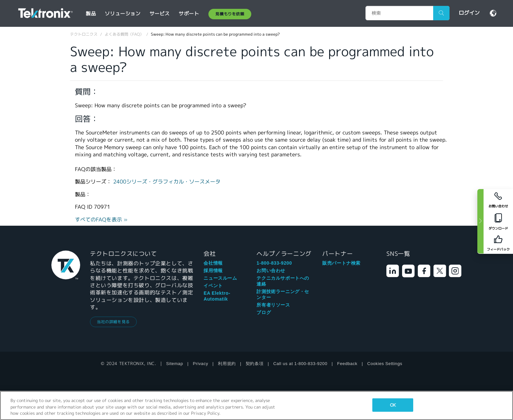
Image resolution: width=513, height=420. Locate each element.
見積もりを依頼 (230, 14)
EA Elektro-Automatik (217, 296)
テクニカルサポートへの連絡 (283, 281)
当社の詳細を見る (113, 322)
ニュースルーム (220, 278)
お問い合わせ (271, 271)
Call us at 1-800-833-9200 (300, 364)
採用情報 (213, 271)
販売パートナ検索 (341, 263)
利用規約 (227, 364)
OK (393, 405)
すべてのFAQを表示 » (101, 220)
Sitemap (175, 364)
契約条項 (255, 364)
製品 (91, 14)
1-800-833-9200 (274, 263)
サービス (160, 14)
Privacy (201, 364)
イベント (213, 286)
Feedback (347, 364)
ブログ (264, 312)
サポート (189, 14)
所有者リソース (273, 305)
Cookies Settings (385, 364)
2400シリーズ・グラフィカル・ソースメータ (167, 182)
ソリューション (123, 14)
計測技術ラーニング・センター (283, 294)
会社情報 (213, 263)
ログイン (469, 13)
